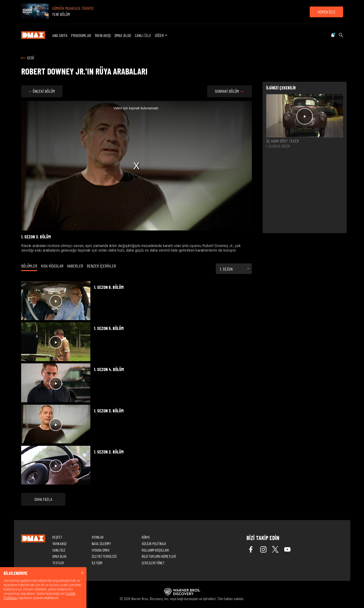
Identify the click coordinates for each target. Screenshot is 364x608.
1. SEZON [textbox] (226, 269)
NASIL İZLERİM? (101, 543)
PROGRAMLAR (81, 35)
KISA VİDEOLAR (52, 266)
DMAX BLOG (123, 35)
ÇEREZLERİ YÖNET (153, 563)
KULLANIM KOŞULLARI (155, 550)
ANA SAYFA (60, 35)
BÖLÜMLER (29, 266)
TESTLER (58, 563)
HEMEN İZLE (326, 12)
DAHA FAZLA (43, 499)
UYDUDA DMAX (101, 550)
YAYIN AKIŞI (103, 35)
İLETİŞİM (97, 563)
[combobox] (234, 269)
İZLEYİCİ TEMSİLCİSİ (104, 556)
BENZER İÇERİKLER (101, 266)
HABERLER (75, 266)
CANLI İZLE (143, 35)
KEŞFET (57, 537)
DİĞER (161, 36)
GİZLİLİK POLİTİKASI (154, 543)
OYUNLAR (98, 537)
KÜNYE (146, 537)
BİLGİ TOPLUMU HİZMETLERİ (159, 556)
